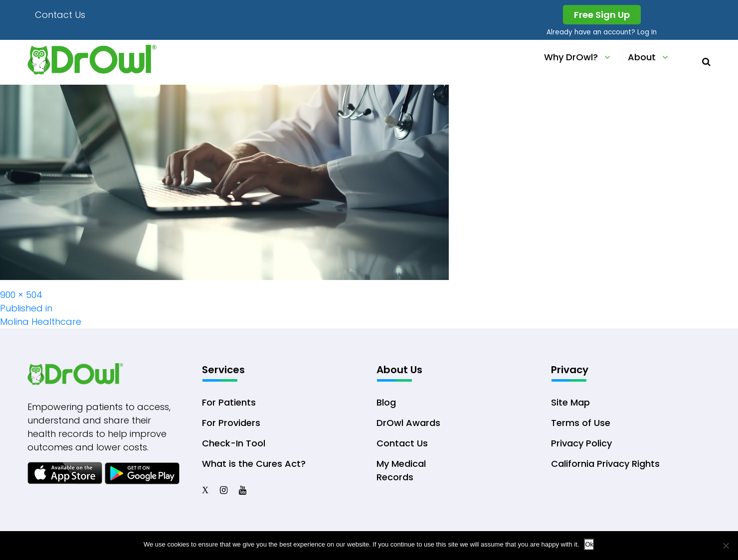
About (642, 57)
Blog (386, 402)
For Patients (229, 402)
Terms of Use (581, 423)
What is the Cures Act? (254, 464)
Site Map (570, 402)
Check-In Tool (234, 443)
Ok (589, 544)
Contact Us (60, 15)
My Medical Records (401, 470)
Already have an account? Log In (602, 32)
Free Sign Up (602, 15)
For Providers (231, 423)
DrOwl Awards (408, 423)
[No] (726, 546)
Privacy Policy (581, 443)
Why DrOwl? (571, 57)
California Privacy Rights (605, 464)
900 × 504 (21, 295)
